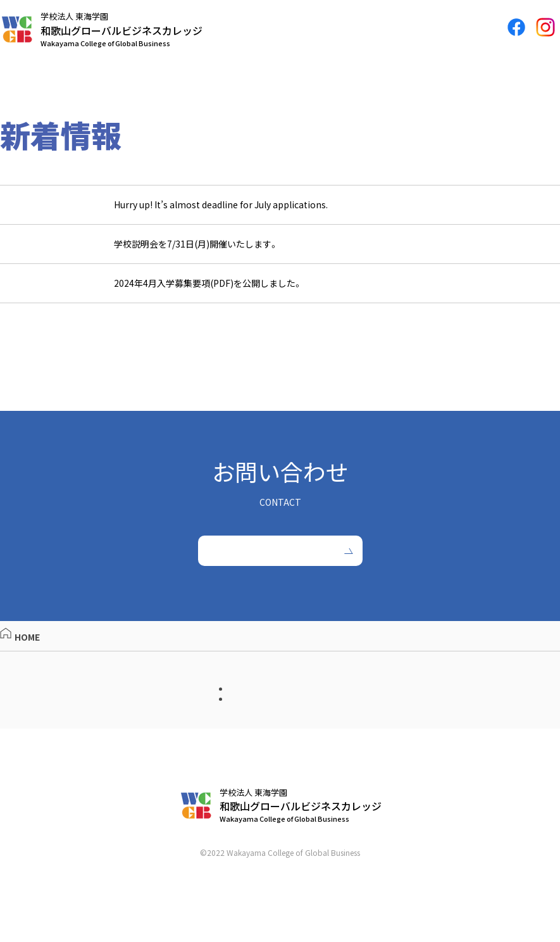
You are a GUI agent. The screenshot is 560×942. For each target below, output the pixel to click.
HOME (20, 657)
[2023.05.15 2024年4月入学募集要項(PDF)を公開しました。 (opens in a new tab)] (280, 289)
